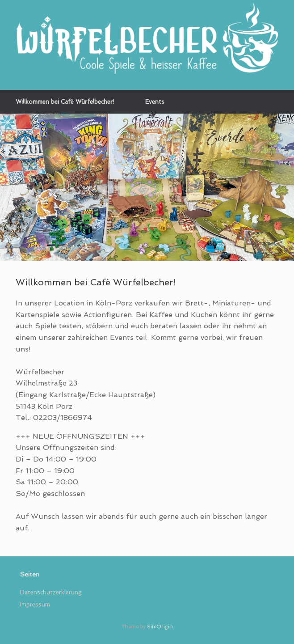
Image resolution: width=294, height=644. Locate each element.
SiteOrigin (160, 627)
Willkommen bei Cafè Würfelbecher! (65, 102)
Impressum (35, 604)
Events (155, 102)
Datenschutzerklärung (51, 592)
